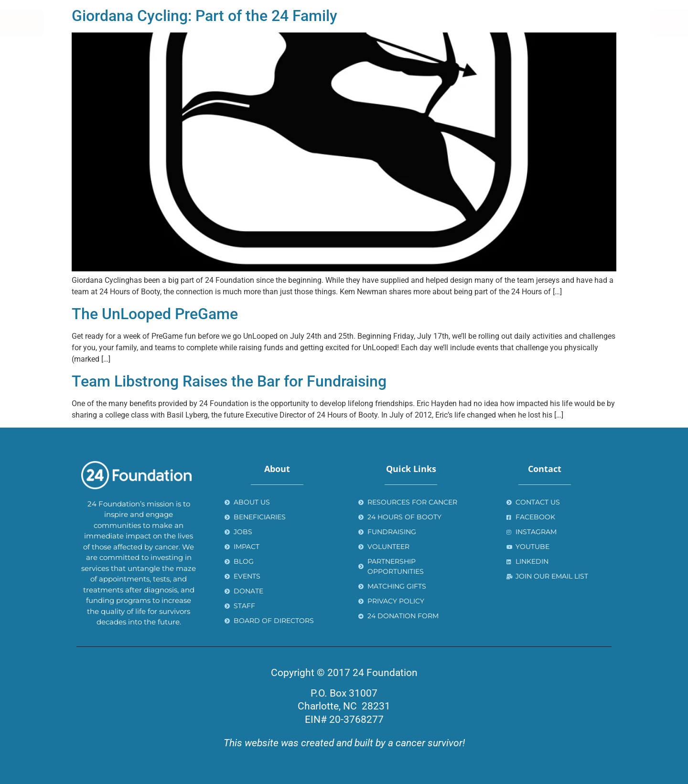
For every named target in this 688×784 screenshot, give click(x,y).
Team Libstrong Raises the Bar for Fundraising (229, 381)
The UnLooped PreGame (155, 314)
